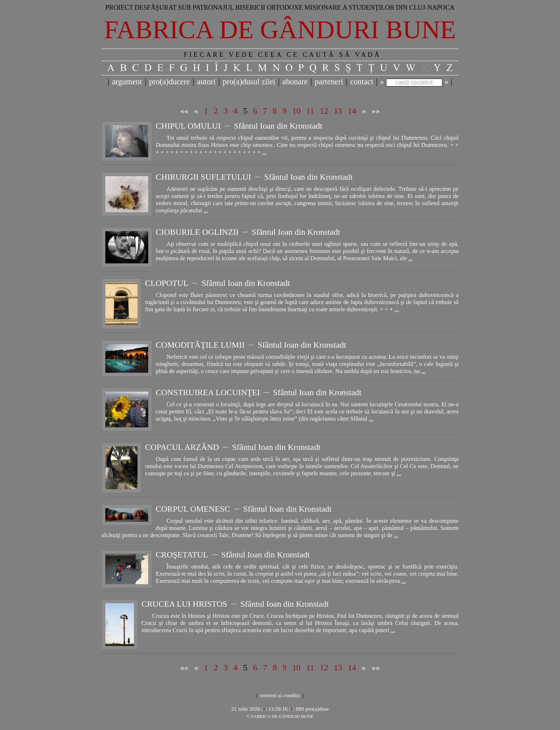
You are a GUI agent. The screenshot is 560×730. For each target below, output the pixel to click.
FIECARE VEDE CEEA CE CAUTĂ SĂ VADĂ (282, 54)
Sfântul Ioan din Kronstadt (278, 126)
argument (127, 82)
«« (184, 111)
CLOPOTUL (167, 283)
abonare (295, 82)
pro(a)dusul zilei (249, 82)
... (264, 152)
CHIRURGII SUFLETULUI (203, 177)
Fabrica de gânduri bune (280, 30)
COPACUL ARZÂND (182, 447)
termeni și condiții (280, 695)
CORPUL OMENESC (193, 509)
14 (352, 111)
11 (310, 111)
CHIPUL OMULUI (188, 126)
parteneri (329, 82)
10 (296, 111)
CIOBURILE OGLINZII (197, 232)
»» (376, 111)
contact (362, 82)
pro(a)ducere (169, 82)
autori (206, 82)
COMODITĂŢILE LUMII (200, 345)
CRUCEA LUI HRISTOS (184, 604)
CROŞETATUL (182, 555)
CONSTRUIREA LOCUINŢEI (208, 392)
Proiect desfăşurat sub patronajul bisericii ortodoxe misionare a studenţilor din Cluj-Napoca (280, 7)
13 (338, 111)
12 (324, 111)
